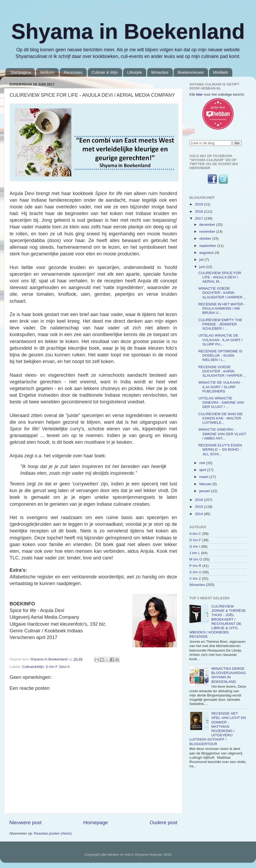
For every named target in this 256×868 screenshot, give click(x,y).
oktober (206, 238)
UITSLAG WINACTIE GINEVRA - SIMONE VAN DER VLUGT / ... (221, 402)
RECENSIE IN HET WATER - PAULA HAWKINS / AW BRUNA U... (222, 308)
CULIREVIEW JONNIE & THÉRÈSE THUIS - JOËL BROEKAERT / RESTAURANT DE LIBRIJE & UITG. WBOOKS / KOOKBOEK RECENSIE (218, 621)
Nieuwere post (25, 822)
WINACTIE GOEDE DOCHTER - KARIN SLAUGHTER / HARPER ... (222, 293)
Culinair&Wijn (33, 667)
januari (205, 491)
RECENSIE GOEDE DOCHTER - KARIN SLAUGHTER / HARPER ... (222, 371)
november (208, 231)
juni (203, 267)
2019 (199, 204)
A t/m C (195, 534)
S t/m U (195, 572)
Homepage (95, 822)
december (208, 225)
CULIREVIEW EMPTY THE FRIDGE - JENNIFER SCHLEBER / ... (220, 324)
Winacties (160, 72)
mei (203, 463)
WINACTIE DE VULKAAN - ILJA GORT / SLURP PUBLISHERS (220, 387)
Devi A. (65, 667)
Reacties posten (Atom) (53, 833)
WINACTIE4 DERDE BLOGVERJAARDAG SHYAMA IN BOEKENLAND (228, 675)
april (203, 470)
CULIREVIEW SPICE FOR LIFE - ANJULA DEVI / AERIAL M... (220, 277)
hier (200, 94)
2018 (199, 211)
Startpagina (21, 72)
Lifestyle (135, 72)
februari (206, 484)
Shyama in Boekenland (128, 31)
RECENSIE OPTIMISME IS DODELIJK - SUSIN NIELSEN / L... (220, 355)
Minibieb (221, 72)
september (208, 246)
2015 (199, 507)
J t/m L (195, 553)
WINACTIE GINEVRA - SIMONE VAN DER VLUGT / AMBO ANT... (222, 434)
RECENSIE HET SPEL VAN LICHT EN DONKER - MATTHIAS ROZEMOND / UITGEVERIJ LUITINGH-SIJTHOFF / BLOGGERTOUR (218, 729)
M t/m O (196, 559)
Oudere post (163, 822)
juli (202, 260)
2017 (199, 218)
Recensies (73, 72)
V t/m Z (195, 579)
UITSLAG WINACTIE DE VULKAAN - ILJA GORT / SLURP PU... (221, 340)
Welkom (47, 72)
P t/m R (195, 566)
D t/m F (52, 667)
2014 (199, 514)
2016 (199, 500)
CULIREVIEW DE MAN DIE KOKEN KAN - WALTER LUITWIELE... (221, 418)
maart (204, 477)
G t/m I (195, 546)
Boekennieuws (191, 72)
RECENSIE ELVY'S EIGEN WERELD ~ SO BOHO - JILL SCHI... (220, 449)
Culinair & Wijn (105, 72)
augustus (207, 253)
